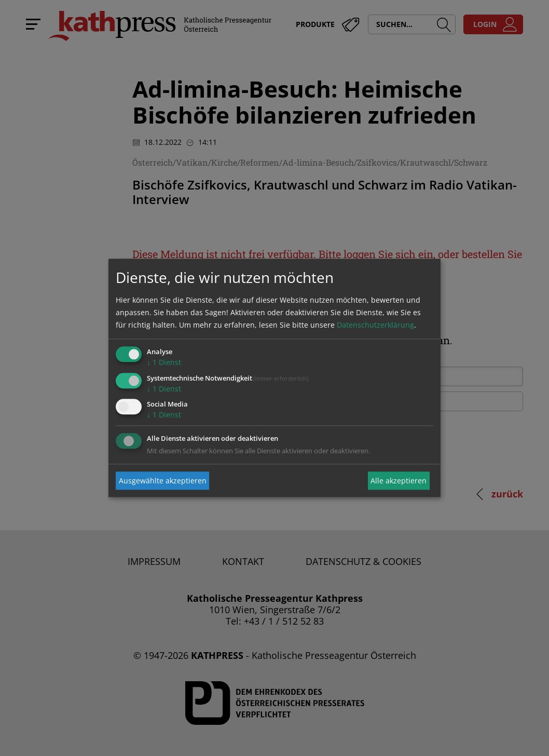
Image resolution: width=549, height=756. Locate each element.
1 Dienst (164, 362)
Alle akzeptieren (399, 481)
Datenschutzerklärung (375, 325)
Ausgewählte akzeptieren (163, 481)
